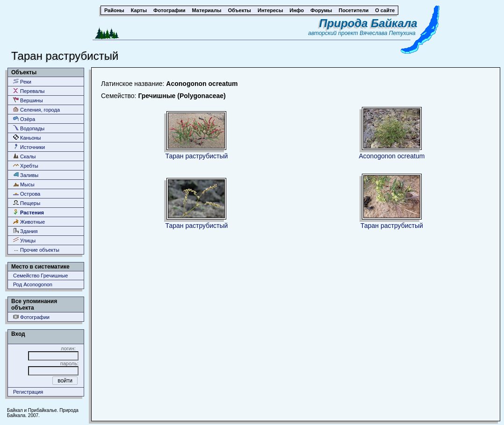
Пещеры (27, 203)
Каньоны (27, 138)
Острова (27, 194)
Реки (22, 81)
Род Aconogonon (33, 284)
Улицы (24, 240)
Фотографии (31, 317)
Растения (29, 212)
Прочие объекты (36, 250)
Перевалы (29, 91)
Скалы (25, 156)
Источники (29, 147)
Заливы (26, 175)
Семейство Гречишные (40, 276)
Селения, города (36, 110)
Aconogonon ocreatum (392, 156)
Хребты (26, 166)
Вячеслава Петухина (388, 33)
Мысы (24, 184)
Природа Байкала (368, 23)
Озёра (24, 119)
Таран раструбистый (197, 156)
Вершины (28, 100)
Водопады (29, 128)
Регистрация (28, 392)
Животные (29, 222)
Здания (25, 231)
